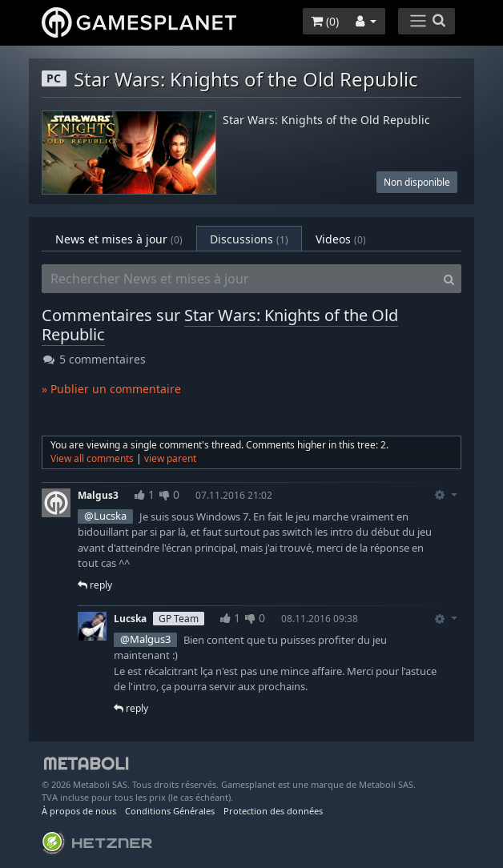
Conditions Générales (170, 811)
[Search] (449, 279)
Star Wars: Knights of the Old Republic (326, 121)
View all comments (92, 458)
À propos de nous (79, 811)
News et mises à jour (119, 239)
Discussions (249, 239)
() (325, 21)
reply (95, 585)
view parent (170, 458)
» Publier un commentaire (111, 389)
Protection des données (273, 811)
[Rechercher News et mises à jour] (239, 279)
